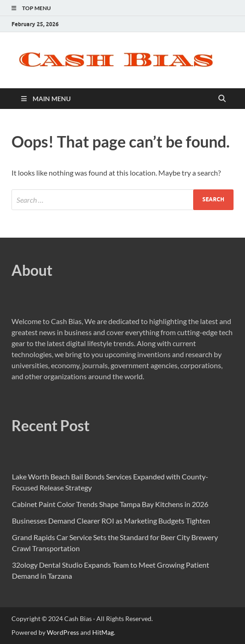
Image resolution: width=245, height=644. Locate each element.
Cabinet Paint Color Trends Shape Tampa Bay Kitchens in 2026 (110, 504)
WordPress (63, 632)
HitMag (103, 632)
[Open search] (222, 99)
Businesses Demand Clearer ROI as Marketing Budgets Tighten (111, 521)
